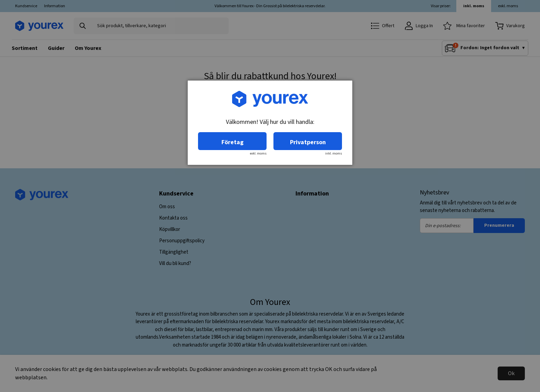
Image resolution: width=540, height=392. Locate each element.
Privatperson (308, 142)
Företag (232, 142)
